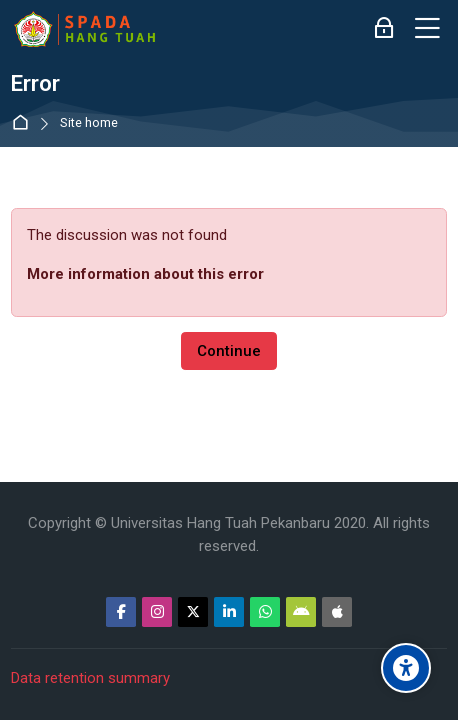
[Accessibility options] (406, 668)
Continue (229, 351)
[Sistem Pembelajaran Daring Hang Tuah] (84, 29)
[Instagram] (157, 612)
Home (24, 123)
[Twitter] (193, 612)
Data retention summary (90, 678)
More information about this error (145, 274)
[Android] (301, 612)
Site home (89, 123)
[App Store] (337, 612)
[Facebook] (121, 612)
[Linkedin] (229, 612)
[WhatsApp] (265, 612)
